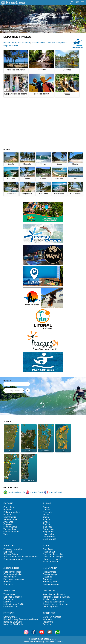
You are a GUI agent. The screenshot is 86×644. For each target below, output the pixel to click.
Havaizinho (48, 534)
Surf (14, 43)
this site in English (34, 492)
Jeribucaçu (48, 529)
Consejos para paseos (57, 43)
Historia (7, 510)
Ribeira (46, 519)
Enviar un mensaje (52, 617)
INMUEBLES (49, 591)
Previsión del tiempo (53, 557)
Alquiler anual (50, 599)
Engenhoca (49, 532)
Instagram (48, 622)
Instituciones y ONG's (14, 604)
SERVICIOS (9, 591)
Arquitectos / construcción (55, 604)
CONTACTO (49, 613)
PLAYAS (47, 503)
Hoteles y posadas (12, 572)
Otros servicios (11, 607)
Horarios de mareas (53, 559)
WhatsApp (48, 619)
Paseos (7, 43)
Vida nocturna (10, 519)
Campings (8, 584)
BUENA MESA (50, 568)
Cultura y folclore (12, 512)
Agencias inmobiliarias (54, 594)
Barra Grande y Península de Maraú (21, 619)
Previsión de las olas (53, 554)
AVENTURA (9, 546)
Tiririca (46, 515)
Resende (47, 512)
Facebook (48, 624)
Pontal (46, 507)
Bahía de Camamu (12, 622)
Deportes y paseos (12, 597)
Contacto (60, 641)
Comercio (8, 599)
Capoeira (8, 524)
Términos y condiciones (45, 641)
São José (48, 527)
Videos (7, 534)
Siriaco (46, 522)
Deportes (8, 552)
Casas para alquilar (13, 574)
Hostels (7, 582)
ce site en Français (53, 492)
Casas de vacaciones (53, 602)
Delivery (7, 602)
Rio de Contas (10, 527)
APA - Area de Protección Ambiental (21, 557)
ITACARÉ (8, 503)
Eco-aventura (24, 43)
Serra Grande (50, 539)
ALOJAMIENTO (11, 568)
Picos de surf (49, 552)
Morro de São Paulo (13, 624)
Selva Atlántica (38, 43)
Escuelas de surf (51, 562)
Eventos (7, 515)
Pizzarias (47, 577)
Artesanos (8, 522)
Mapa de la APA (11, 46)
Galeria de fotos (11, 532)
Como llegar (9, 507)
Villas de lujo (10, 577)
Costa (46, 517)
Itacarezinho (49, 537)
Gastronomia (10, 517)
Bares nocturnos (51, 584)
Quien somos (28, 641)
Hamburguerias (50, 582)
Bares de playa (50, 574)
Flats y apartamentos (14, 579)
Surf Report (49, 549)
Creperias (48, 579)
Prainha (47, 524)
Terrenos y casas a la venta (56, 597)
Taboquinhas (10, 529)
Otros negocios (50, 607)
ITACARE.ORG (10, 487)
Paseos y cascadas (13, 549)
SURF (46, 546)
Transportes (9, 594)
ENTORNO (9, 613)
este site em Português (14, 492)
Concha (47, 510)
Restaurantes (49, 572)
